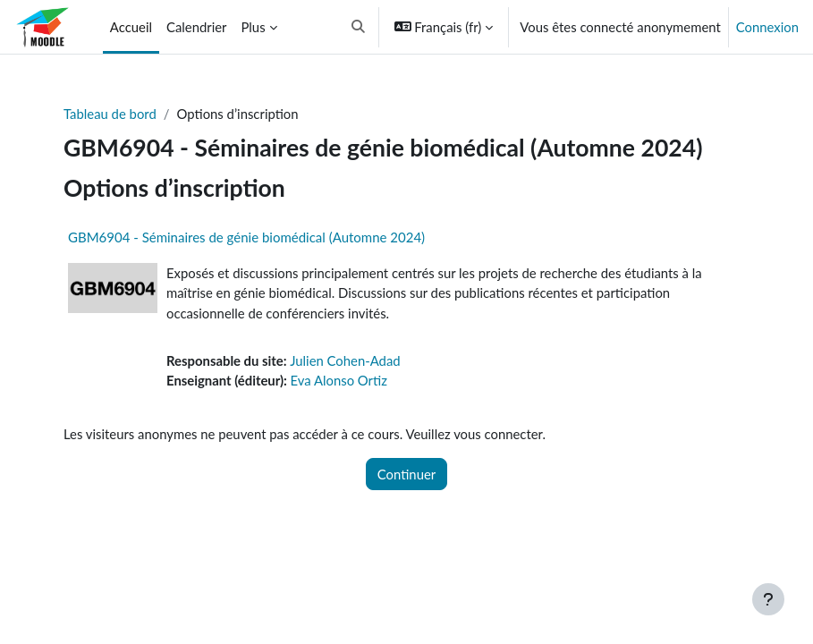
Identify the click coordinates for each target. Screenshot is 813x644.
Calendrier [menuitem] (197, 27)
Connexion (767, 27)
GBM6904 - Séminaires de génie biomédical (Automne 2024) (246, 237)
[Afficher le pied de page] (768, 599)
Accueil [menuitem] (131, 27)
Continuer (406, 474)
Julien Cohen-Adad (345, 360)
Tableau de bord (110, 114)
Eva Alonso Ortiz (339, 380)
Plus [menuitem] (253, 27)
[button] (358, 27)
